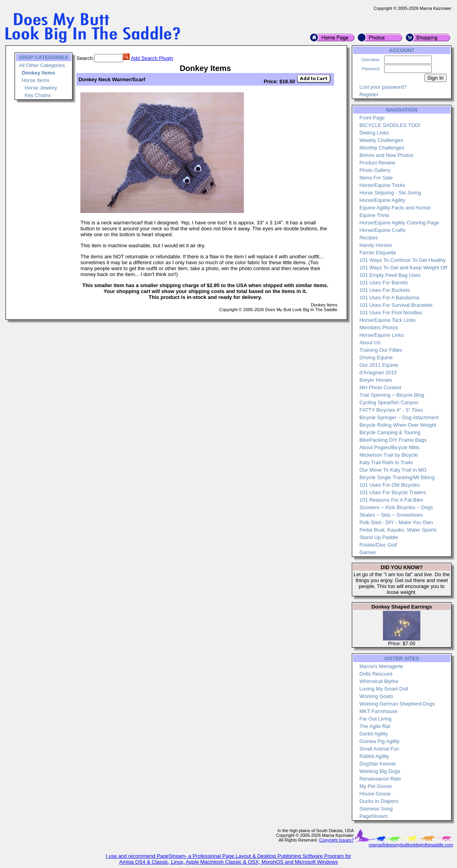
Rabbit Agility (374, 756)
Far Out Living (375, 719)
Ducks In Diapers (379, 801)
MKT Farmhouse (378, 711)
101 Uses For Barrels (384, 283)
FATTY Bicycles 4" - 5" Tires (391, 410)
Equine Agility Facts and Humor (395, 208)
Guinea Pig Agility (379, 741)
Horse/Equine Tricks (382, 185)
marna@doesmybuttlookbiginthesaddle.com (411, 845)
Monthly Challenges (382, 148)
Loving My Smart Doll (384, 689)
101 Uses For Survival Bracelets (396, 305)
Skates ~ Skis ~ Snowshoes (391, 515)
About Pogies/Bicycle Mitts (389, 447)
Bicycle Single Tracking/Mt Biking (397, 477)
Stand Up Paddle (379, 537)
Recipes (369, 238)
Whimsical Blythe (379, 681)
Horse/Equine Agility (382, 200)
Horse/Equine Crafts (382, 230)
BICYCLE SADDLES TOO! (390, 125)
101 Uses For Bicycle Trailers (393, 492)
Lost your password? (383, 87)
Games (368, 552)
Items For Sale (376, 178)
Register (369, 94)
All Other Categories (42, 65)
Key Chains (37, 95)
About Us (370, 343)
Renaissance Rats (380, 779)
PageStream (373, 816)
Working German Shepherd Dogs (397, 704)
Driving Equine (376, 357)
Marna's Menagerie (381, 666)
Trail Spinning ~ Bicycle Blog (392, 395)
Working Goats (376, 696)
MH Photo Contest (380, 387)
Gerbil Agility (373, 734)
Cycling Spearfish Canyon (389, 402)
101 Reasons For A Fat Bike (391, 500)
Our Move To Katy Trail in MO (393, 470)
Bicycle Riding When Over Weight (398, 425)
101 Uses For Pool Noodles (391, 313)
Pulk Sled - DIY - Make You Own (396, 522)
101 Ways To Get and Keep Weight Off (403, 268)
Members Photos (379, 328)
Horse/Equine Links (382, 335)
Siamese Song (376, 809)
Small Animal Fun (379, 749)
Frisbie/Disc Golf (378, 545)
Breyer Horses (376, 380)
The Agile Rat (375, 726)
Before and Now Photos (386, 155)
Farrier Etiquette (378, 253)
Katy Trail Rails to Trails (386, 462)
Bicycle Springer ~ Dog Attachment (399, 417)
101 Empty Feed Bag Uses (390, 275)
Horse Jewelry (41, 88)
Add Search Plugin (152, 58)
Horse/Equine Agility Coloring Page (399, 223)
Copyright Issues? (336, 840)
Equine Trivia (374, 215)
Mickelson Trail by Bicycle (388, 455)
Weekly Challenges (381, 140)
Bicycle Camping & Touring (390, 432)
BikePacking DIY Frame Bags (393, 440)
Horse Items (35, 80)
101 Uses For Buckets (385, 290)
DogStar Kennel (377, 764)
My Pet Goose (375, 786)
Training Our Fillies (381, 350)
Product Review (377, 163)
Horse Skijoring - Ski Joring (390, 193)
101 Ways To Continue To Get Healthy (402, 260)
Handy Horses (375, 245)
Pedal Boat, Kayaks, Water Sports (398, 530)
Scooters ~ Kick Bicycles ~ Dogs (396, 507)
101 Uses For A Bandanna (389, 298)
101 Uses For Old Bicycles (389, 485)
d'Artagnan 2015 (378, 372)
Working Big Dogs (380, 771)
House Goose (375, 794)
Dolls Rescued (376, 674)
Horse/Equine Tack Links (387, 320)
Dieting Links (374, 133)
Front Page (372, 118)
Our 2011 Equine (379, 365)
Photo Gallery (375, 170)
